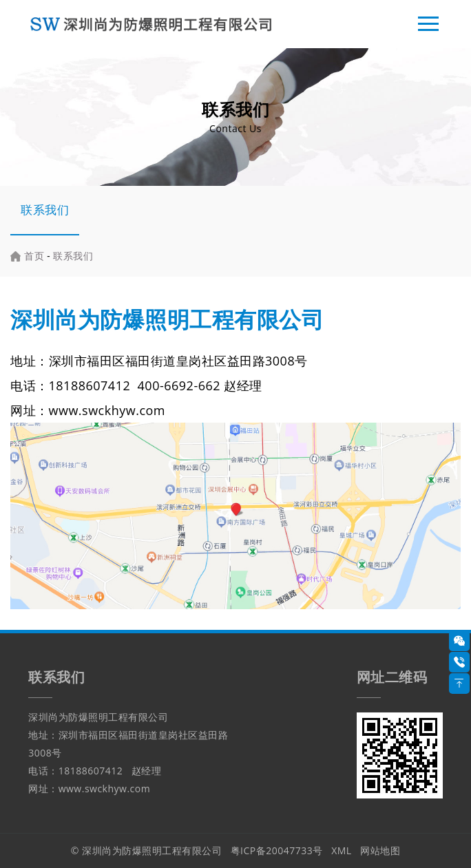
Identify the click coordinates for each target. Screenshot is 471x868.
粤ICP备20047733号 (277, 850)
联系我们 (45, 210)
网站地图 (380, 850)
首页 (34, 256)
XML (342, 850)
